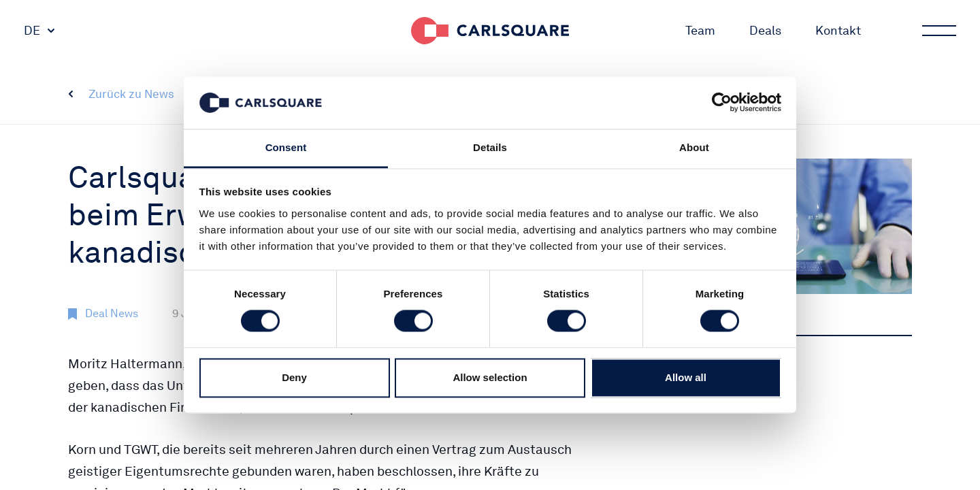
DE (32, 30)
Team (700, 30)
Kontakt (838, 30)
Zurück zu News (131, 94)
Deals (765, 30)
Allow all (686, 377)
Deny (294, 377)
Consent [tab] (286, 147)
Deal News (112, 313)
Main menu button (938, 31)
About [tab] (694, 147)
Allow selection (490, 377)
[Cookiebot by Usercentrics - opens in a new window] (722, 103)
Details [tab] (490, 147)
